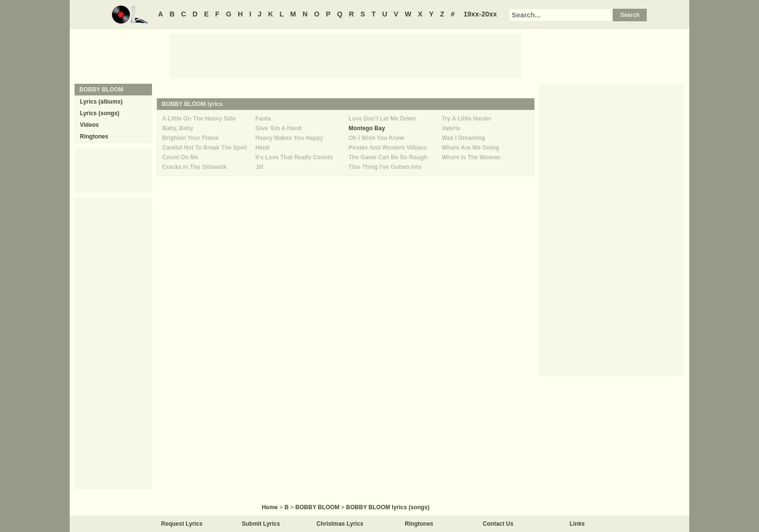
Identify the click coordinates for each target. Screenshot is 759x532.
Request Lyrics (182, 524)
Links (577, 524)
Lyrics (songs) (100, 113)
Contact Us (498, 524)
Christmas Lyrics (340, 524)
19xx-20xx (480, 14)
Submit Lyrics (261, 524)
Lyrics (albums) (101, 102)
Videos (89, 125)
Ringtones (94, 137)
